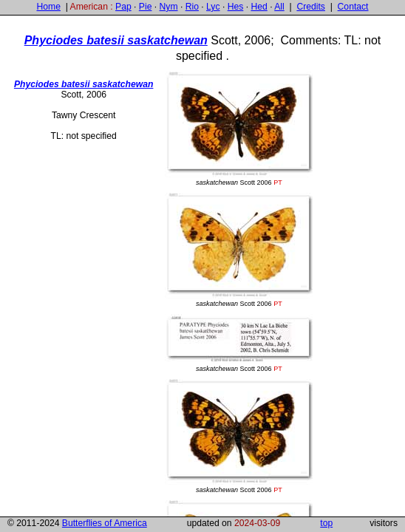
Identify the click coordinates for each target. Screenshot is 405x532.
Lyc (213, 7)
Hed (259, 7)
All (279, 7)
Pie (146, 7)
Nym (169, 7)
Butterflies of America (105, 523)
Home (48, 7)
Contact (353, 7)
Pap (123, 7)
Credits (311, 7)
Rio (192, 7)
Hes (236, 7)
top (326, 523)
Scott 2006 (239, 129)
